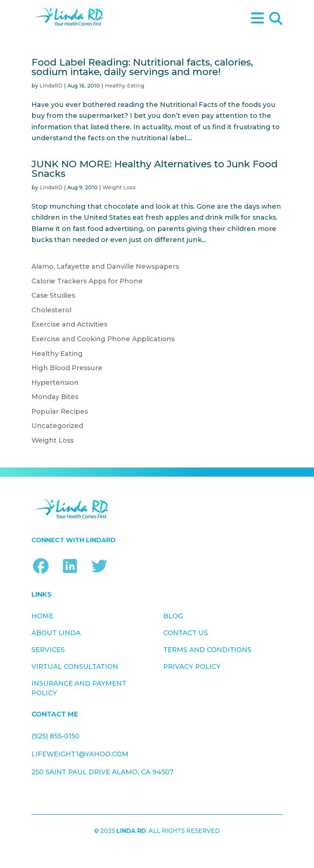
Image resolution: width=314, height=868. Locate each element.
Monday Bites (55, 397)
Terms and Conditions (207, 650)
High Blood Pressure (67, 368)
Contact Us (186, 633)
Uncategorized (57, 426)
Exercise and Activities (69, 324)
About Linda (56, 633)
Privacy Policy (192, 667)
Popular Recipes (60, 411)
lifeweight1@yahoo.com (80, 754)
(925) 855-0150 (55, 736)
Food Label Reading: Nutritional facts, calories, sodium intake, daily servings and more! (142, 67)
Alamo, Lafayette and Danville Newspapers (105, 267)
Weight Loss (119, 187)
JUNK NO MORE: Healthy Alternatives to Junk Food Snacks (155, 169)
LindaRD (51, 86)
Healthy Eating (124, 86)
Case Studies (53, 295)
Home (42, 616)
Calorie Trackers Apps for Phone (87, 281)
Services (48, 650)
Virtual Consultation (75, 667)
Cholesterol (51, 310)
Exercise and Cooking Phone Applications (103, 339)
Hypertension (55, 383)
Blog (173, 616)
